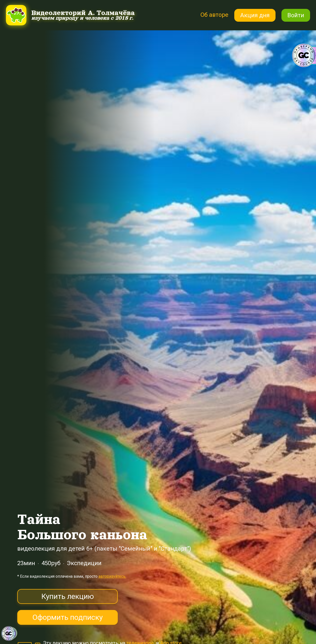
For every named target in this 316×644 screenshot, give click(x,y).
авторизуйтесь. (112, 576)
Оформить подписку (68, 617)
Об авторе (214, 15)
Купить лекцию (68, 596)
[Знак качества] (9, 634)
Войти (296, 15)
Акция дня (255, 15)
